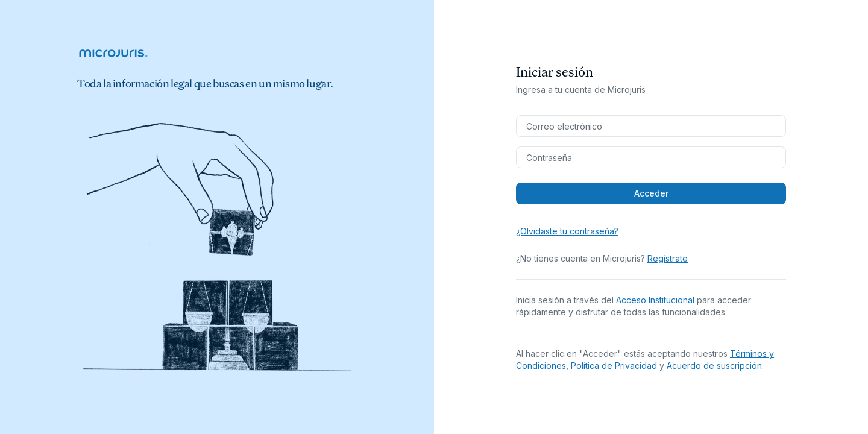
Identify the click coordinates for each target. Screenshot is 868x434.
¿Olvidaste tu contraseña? (567, 231)
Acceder (651, 193)
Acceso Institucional (655, 300)
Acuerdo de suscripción (714, 366)
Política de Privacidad (614, 366)
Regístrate (668, 258)
